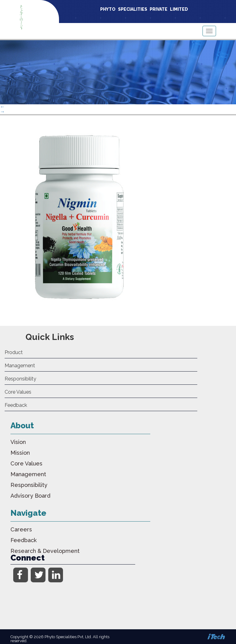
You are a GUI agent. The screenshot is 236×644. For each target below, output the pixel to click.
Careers (21, 529)
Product (14, 352)
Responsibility (20, 379)
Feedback (16, 405)
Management (20, 366)
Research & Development (45, 551)
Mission (20, 453)
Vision (18, 442)
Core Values (18, 392)
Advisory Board (30, 496)
